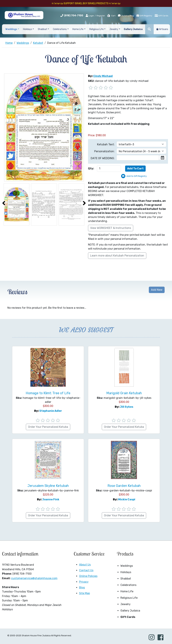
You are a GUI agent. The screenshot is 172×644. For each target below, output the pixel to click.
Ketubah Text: (106, 144)
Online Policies (88, 576)
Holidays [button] (28, 29)
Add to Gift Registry (137, 176)
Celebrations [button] (60, 29)
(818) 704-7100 (74, 16)
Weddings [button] (11, 29)
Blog (82, 587)
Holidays (126, 572)
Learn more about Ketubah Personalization (117, 256)
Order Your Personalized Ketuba (48, 427)
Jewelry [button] (114, 29)
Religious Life (129, 598)
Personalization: (104, 151)
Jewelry (125, 604)
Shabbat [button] (42, 29)
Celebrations (128, 585)
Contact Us (86, 570)
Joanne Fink (51, 499)
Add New (157, 290)
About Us (85, 565)
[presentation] (4, 203)
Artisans (162, 29)
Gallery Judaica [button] (133, 29)
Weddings (127, 566)
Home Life (127, 591)
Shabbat (126, 579)
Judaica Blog (126, 15)
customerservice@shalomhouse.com (34, 578)
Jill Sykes (127, 407)
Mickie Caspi (127, 499)
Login (90, 15)
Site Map (84, 593)
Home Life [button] (78, 29)
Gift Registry (144, 15)
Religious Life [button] (96, 29)
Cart (111, 16)
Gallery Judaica (130, 611)
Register (101, 16)
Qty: (91, 168)
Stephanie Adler (51, 411)
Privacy (84, 582)
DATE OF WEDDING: (103, 158)
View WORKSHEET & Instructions (111, 228)
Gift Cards (162, 15)
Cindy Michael (103, 76)
